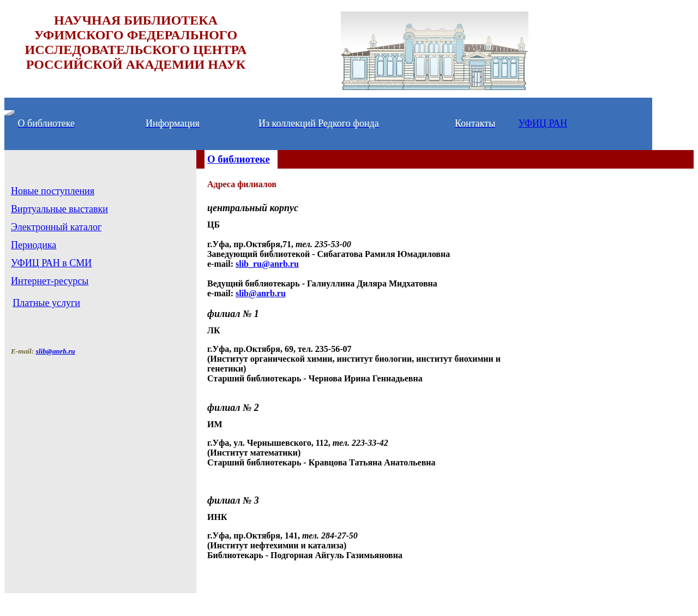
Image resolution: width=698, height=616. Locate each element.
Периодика (34, 245)
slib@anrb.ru (261, 293)
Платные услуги (46, 303)
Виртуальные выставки (59, 209)
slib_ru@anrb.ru (267, 264)
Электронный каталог (56, 227)
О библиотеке (239, 159)
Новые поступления (53, 191)
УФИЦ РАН (543, 123)
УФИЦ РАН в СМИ (51, 263)
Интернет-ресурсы (50, 281)
